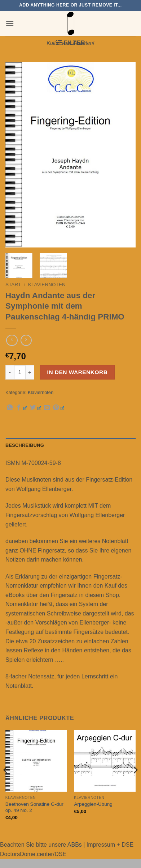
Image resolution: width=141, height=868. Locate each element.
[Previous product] (26, 340)
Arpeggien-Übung (93, 804)
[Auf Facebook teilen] (21, 408)
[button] (10, 23)
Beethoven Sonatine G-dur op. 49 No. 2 (34, 807)
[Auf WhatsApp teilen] (10, 408)
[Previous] (6, 784)
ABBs (75, 845)
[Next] (135, 784)
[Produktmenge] (20, 372)
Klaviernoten (47, 285)
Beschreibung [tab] (25, 445)
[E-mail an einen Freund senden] (47, 408)
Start (13, 285)
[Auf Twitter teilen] (36, 408)
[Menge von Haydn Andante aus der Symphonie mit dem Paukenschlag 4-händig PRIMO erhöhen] (30, 372)
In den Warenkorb (78, 372)
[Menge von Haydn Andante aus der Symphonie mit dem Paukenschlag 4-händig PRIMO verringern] (10, 372)
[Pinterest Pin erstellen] (59, 408)
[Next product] (12, 340)
